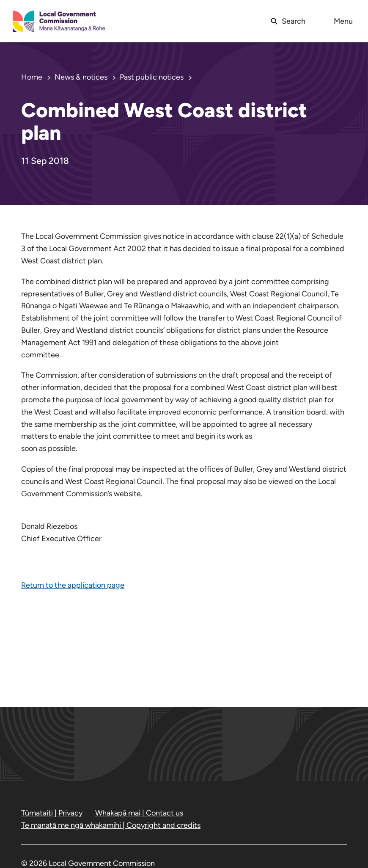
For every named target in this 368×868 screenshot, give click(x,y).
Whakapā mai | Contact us (139, 813)
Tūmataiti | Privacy (52, 813)
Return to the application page (73, 585)
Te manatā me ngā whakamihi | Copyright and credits (111, 825)
